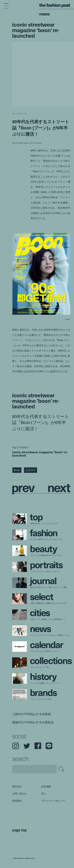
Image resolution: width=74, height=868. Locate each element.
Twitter (27, 746)
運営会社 (17, 787)
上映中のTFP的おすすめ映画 (31, 714)
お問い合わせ (19, 794)
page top (19, 830)
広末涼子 (31, 470)
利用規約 (17, 801)
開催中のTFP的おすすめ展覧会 (33, 722)
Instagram (16, 746)
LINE (49, 746)
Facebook (38, 746)
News (44, 14)
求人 (44, 794)
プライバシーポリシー (53, 801)
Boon (17, 470)
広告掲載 (46, 787)
